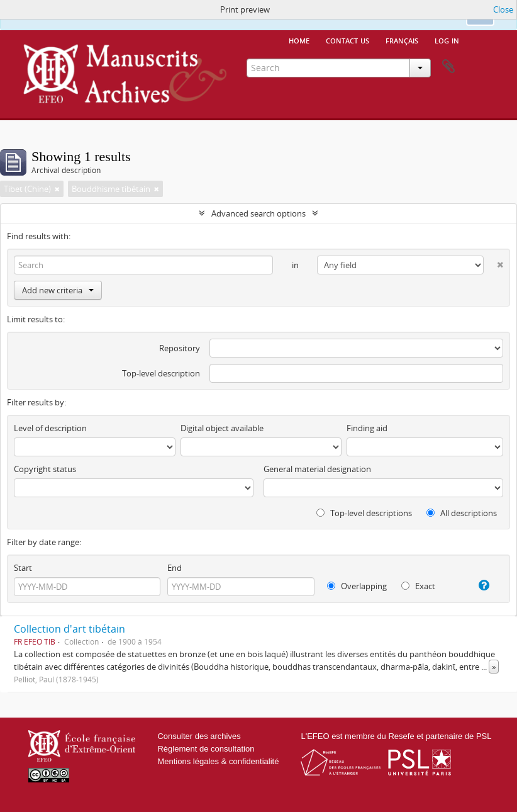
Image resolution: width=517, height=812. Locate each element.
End (175, 568)
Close (503, 9)
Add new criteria (58, 290)
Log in (447, 40)
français (402, 40)
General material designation (317, 469)
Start (23, 568)
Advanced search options (258, 213)
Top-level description (161, 373)
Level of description (50, 428)
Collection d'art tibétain (69, 629)
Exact (418, 586)
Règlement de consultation (206, 749)
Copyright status (45, 469)
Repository (180, 348)
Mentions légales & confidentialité (218, 761)
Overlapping (357, 586)
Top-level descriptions (364, 513)
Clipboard (448, 67)
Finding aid (367, 428)
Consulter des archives (199, 736)
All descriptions (462, 513)
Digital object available (222, 428)
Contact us (347, 40)
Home (299, 40)
